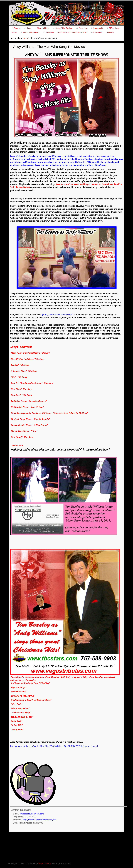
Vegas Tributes (45, 864)
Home (26, 38)
